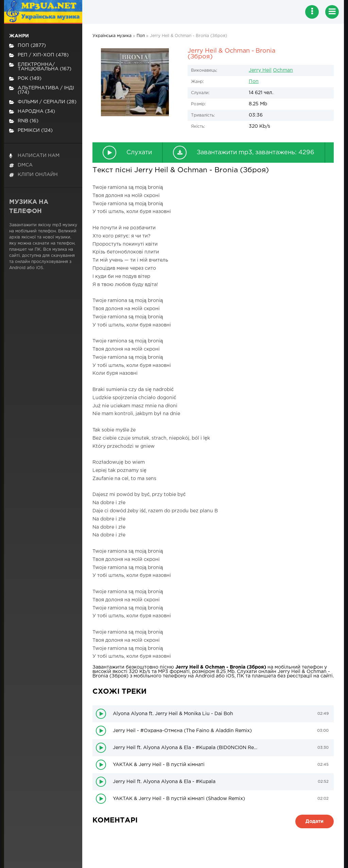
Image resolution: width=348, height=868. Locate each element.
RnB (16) (24, 121)
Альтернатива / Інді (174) (42, 90)
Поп (254, 82)
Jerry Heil (260, 70)
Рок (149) (25, 79)
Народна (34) (32, 112)
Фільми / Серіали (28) (43, 102)
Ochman (283, 70)
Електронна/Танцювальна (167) (40, 67)
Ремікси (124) (31, 131)
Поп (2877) (28, 46)
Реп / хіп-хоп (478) (39, 55)
